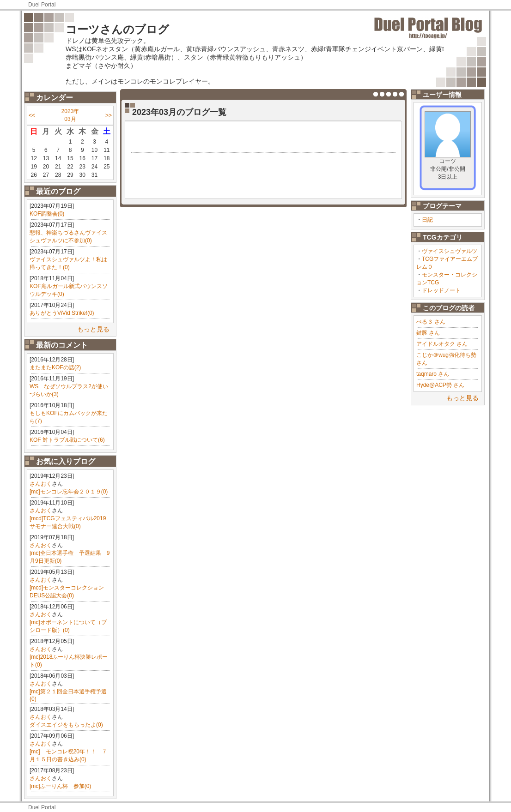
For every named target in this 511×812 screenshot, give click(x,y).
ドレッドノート (441, 290)
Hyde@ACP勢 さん (440, 385)
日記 (427, 220)
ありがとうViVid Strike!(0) (62, 313)
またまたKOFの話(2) (55, 367)
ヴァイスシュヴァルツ (450, 251)
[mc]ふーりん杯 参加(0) (60, 786)
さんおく (41, 484)
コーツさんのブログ (117, 29)
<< (32, 115)
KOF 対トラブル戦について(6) (67, 440)
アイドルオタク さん (442, 344)
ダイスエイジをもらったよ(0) (66, 725)
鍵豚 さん (428, 333)
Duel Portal (42, 5)
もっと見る (93, 329)
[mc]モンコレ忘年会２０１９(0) (69, 492)
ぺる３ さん (431, 322)
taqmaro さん (433, 374)
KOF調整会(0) (47, 214)
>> (109, 115)
